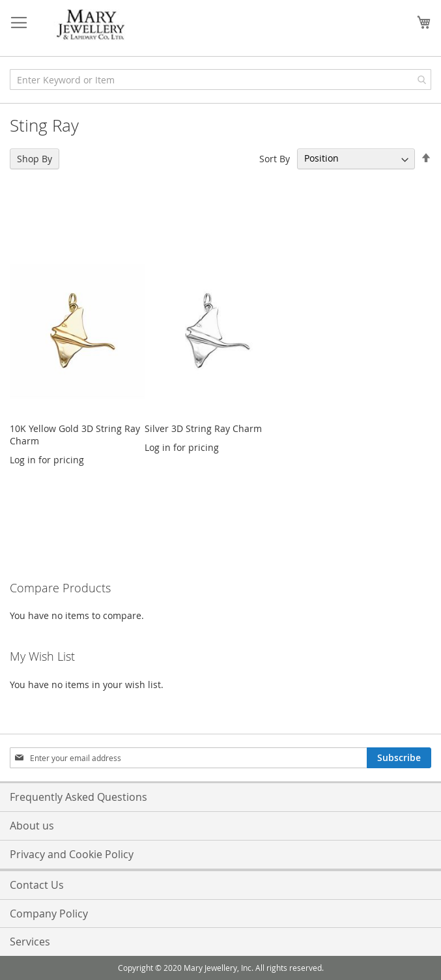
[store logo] (91, 25)
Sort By (275, 158)
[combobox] (221, 79)
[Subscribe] (399, 758)
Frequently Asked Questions (78, 797)
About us (32, 826)
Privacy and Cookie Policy (72, 854)
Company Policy (49, 914)
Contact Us (37, 885)
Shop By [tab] (35, 159)
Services (30, 942)
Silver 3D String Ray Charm (203, 428)
